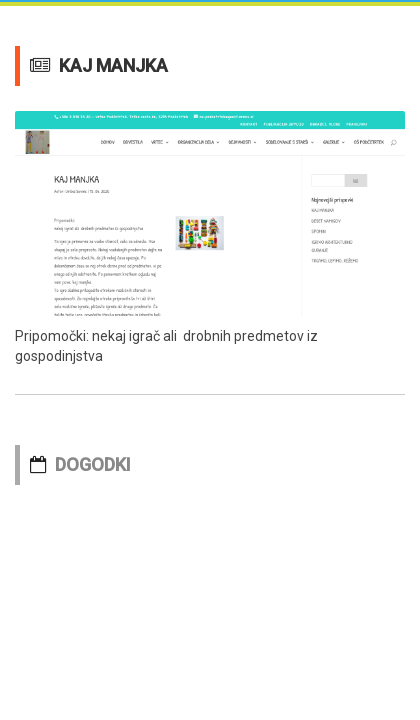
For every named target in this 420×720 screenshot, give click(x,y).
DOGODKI (93, 464)
